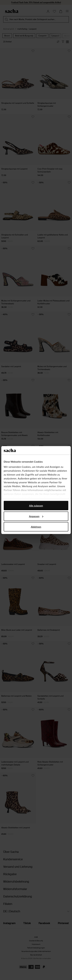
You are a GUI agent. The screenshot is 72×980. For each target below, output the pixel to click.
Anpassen (36, 516)
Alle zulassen (36, 506)
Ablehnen (36, 527)
